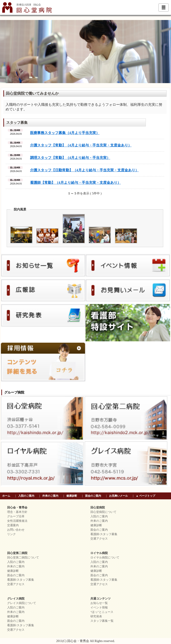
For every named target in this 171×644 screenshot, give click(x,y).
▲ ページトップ (146, 496)
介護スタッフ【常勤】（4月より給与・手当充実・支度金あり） (81, 145)
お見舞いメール (118, 496)
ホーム (6, 496)
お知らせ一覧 (99, 603)
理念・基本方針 (17, 512)
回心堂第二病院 (17, 553)
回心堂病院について (103, 512)
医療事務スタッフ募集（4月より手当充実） (65, 133)
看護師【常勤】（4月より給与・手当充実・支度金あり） (75, 183)
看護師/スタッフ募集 (104, 534)
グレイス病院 (16, 599)
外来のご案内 (50, 496)
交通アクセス (99, 539)
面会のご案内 (93, 496)
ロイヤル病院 (99, 553)
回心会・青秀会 (17, 508)
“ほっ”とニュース (102, 612)
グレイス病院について (22, 603)
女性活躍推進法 (17, 521)
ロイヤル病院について (105, 558)
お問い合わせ (16, 530)
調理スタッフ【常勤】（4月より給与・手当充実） (70, 158)
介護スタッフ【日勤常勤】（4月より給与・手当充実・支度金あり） (84, 170)
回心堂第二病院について (23, 558)
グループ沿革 (16, 516)
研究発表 (96, 616)
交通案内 (13, 525)
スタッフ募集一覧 (102, 621)
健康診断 (72, 496)
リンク (11, 534)
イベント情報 (99, 608)
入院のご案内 (26, 496)
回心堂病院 (98, 508)
